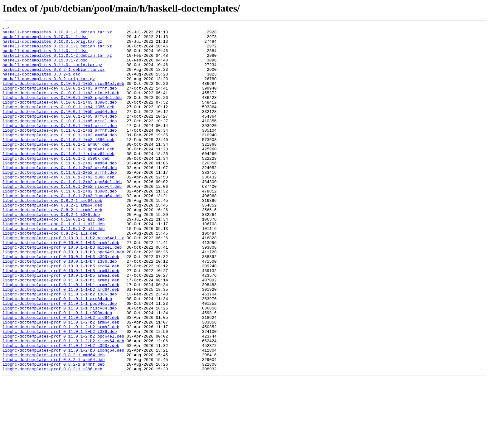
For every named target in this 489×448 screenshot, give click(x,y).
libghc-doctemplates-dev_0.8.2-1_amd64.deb (52, 236)
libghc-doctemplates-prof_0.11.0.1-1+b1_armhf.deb (61, 337)
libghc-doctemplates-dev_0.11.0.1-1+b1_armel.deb (60, 146)
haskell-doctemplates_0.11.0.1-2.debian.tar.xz (57, 62)
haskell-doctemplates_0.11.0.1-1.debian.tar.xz (57, 51)
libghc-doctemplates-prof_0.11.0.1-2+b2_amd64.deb (61, 376)
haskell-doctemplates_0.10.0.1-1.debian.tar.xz (57, 34)
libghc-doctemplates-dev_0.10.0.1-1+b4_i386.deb (58, 124)
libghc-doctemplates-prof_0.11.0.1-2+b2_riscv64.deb (63, 404)
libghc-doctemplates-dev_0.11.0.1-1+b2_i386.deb (58, 163)
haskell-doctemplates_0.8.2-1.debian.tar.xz (54, 79)
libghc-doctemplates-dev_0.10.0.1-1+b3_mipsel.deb (61, 107)
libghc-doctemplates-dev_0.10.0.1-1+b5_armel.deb (60, 140)
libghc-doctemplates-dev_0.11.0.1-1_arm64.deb (56, 168)
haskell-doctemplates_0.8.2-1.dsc (41, 84)
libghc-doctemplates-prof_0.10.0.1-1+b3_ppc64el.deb (63, 298)
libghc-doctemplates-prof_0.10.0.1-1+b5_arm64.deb (61, 320)
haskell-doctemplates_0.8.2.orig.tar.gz (49, 90)
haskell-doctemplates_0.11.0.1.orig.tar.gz (52, 73)
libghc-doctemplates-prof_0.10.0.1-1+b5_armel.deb (61, 326)
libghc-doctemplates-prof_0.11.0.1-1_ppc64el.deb (60, 359)
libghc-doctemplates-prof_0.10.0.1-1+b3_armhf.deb (61, 286)
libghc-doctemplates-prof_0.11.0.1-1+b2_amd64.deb (61, 343)
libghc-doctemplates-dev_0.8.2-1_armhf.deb (52, 247)
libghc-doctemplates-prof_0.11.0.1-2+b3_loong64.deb (63, 416)
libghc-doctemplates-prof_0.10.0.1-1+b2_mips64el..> (63, 281)
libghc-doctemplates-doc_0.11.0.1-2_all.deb (54, 270)
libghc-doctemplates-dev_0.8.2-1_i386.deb (51, 253)
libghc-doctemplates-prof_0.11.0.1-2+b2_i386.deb (60, 393)
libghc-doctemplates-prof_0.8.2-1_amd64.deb (54, 421)
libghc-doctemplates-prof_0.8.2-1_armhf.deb (54, 432)
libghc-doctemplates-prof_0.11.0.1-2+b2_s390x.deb (61, 410)
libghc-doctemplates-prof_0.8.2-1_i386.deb (52, 438)
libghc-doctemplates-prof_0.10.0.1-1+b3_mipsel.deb (62, 292)
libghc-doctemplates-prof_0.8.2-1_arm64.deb (54, 427)
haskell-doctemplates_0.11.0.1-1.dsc (45, 56)
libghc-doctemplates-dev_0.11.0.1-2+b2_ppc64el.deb (62, 213)
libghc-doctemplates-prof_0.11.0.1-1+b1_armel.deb (61, 331)
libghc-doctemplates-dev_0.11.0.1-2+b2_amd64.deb (60, 191)
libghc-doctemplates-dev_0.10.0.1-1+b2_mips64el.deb (63, 95)
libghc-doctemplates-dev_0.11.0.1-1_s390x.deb (56, 185)
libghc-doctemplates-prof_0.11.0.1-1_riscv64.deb (60, 365)
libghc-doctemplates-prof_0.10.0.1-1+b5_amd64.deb (61, 314)
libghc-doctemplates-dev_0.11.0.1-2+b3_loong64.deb (62, 230)
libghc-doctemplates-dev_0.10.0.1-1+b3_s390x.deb (60, 118)
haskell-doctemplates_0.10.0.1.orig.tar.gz (52, 45)
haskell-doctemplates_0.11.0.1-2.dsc (45, 67)
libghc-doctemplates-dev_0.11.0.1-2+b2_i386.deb (58, 208)
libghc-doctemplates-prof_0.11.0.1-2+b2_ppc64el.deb (63, 399)
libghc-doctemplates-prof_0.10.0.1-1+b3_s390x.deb (61, 303)
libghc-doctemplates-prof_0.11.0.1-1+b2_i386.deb (60, 348)
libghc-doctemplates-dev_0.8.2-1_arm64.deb (52, 241)
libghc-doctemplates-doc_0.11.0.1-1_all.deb (54, 264)
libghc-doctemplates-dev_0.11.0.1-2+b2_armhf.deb (60, 202)
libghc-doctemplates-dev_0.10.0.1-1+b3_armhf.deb (60, 101)
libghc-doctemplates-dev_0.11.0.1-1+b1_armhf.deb (60, 152)
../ (6, 28)
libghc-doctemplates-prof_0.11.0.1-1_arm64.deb (57, 354)
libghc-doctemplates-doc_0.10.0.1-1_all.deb (54, 258)
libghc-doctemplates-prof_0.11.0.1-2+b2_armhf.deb (61, 387)
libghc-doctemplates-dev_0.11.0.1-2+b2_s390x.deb (60, 225)
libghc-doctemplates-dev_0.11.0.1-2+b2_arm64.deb (60, 197)
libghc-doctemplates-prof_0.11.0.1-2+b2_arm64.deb (61, 382)
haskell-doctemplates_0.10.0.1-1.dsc (45, 39)
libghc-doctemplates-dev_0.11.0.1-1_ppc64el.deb (58, 174)
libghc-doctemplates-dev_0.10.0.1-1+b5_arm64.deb (60, 135)
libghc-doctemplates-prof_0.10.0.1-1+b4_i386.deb (60, 309)
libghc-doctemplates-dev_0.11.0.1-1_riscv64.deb (58, 180)
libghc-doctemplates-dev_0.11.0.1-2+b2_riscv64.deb (62, 219)
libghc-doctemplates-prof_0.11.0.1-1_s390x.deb (57, 371)
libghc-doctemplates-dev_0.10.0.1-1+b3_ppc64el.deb (62, 112)
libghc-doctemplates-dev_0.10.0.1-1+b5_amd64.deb (60, 129)
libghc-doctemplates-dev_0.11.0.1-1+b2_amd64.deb (60, 157)
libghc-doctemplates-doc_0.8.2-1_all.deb (50, 275)
